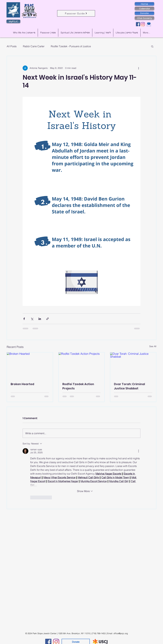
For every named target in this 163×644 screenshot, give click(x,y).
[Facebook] (138, 24)
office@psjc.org (121, 633)
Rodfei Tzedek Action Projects (78, 386)
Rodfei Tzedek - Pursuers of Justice (71, 46)
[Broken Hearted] (30, 365)
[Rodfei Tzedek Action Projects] (82, 365)
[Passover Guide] (76, 13)
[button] (152, 46)
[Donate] (144, 13)
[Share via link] (48, 319)
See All (153, 346)
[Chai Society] (144, 18)
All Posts (12, 46)
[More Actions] (138, 451)
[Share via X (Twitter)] (32, 319)
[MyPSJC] (13, 21)
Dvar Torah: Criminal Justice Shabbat (129, 386)
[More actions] (138, 68)
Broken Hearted (22, 384)
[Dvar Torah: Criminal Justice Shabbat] (133, 365)
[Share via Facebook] (24, 319)
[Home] (144, 4)
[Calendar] (144, 9)
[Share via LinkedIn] (40, 319)
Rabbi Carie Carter (34, 46)
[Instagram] (143, 24)
